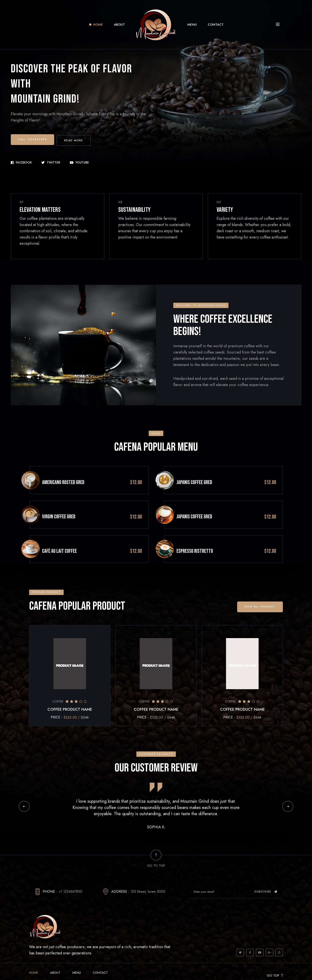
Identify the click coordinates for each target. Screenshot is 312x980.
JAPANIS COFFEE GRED (209, 476)
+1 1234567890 (70, 876)
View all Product (260, 591)
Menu (192, 25)
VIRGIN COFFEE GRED (73, 506)
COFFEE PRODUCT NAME (70, 694)
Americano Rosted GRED (77, 476)
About (119, 25)
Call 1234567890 (33, 139)
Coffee (58, 686)
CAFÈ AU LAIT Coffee (74, 536)
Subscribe (266, 876)
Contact (216, 25)
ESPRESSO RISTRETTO (209, 536)
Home (98, 25)
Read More (76, 139)
